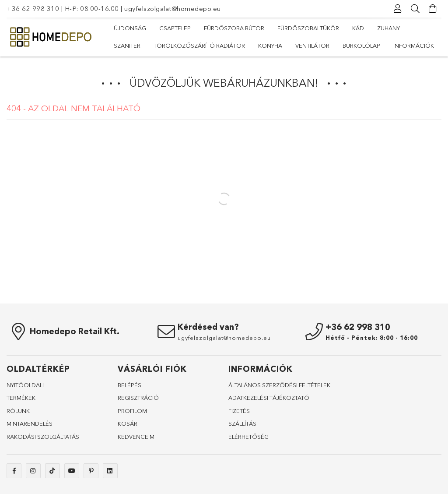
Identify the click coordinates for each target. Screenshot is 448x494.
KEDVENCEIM (136, 437)
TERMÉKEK (21, 398)
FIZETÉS (239, 411)
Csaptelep (175, 28)
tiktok (52, 471)
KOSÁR (128, 423)
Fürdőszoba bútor (234, 28)
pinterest (91, 471)
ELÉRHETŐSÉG (248, 437)
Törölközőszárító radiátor (199, 46)
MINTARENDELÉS (30, 423)
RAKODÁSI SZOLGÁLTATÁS (43, 437)
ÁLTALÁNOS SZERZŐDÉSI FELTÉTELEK (279, 385)
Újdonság (130, 28)
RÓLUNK (18, 411)
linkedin (110, 471)
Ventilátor (312, 46)
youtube (72, 471)
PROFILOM (132, 411)
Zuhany (388, 28)
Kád (358, 28)
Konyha (270, 46)
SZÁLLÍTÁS (242, 423)
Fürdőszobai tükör (308, 28)
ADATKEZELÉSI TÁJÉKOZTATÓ (269, 398)
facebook (14, 471)
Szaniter (127, 46)
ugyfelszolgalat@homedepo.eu (173, 9)
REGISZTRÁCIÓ (138, 398)
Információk (414, 46)
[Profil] (398, 9)
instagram (33, 471)
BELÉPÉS (129, 385)
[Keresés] (415, 9)
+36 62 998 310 (33, 9)
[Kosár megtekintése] (433, 9)
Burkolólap (361, 46)
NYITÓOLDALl (25, 385)
